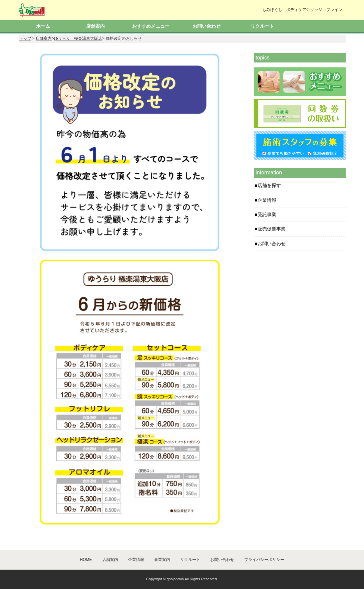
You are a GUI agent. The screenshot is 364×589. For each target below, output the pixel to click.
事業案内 (162, 560)
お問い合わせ (207, 26)
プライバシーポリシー (264, 560)
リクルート (262, 26)
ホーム (43, 26)
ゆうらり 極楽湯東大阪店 (78, 38)
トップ (25, 38)
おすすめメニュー (151, 26)
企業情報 (267, 200)
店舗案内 (95, 26)
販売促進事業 (272, 229)
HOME (86, 560)
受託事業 (267, 214)
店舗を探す (269, 185)
